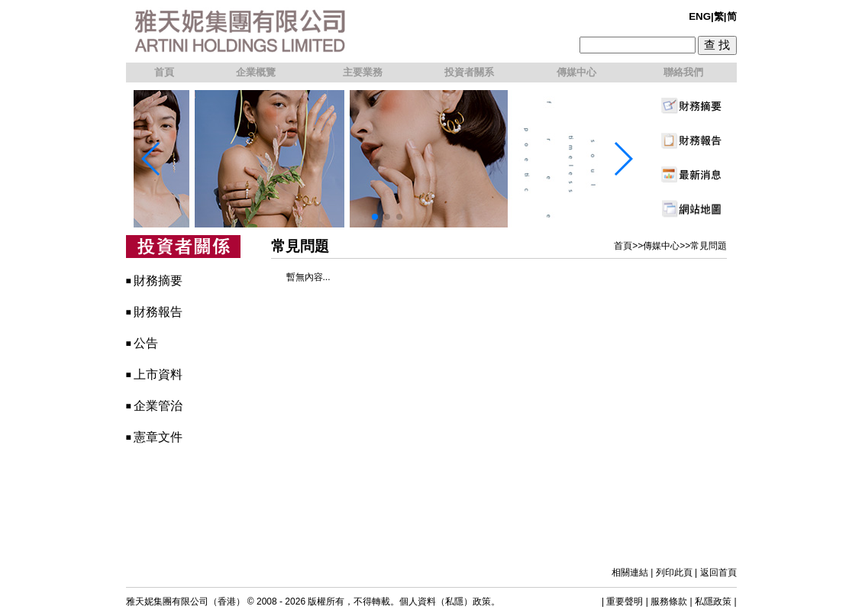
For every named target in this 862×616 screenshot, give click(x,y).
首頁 (623, 246)
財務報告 (158, 312)
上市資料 (158, 374)
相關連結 (630, 572)
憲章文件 (158, 437)
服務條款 (669, 601)
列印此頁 (674, 572)
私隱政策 (713, 601)
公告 (146, 343)
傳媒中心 (661, 246)
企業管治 (158, 406)
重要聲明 (625, 601)
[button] (375, 217)
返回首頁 (718, 572)
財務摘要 (158, 281)
